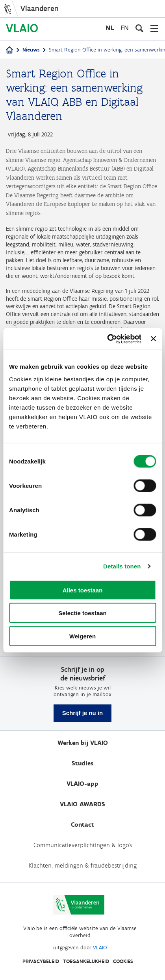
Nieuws (31, 50)
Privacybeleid (41, 961)
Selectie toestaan (82, 613)
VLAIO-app (82, 784)
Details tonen (122, 566)
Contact (82, 825)
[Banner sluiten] (153, 339)
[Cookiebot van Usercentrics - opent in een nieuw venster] (107, 339)
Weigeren (82, 636)
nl (110, 28)
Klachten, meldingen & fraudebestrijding (83, 865)
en (125, 28)
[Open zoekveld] (139, 28)
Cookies (123, 961)
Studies (82, 763)
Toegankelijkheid (86, 961)
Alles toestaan (83, 590)
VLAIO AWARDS (82, 804)
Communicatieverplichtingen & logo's (83, 845)
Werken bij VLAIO (83, 743)
